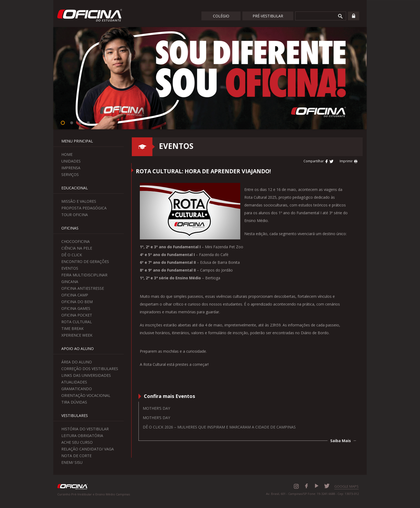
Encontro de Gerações (85, 261)
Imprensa (71, 168)
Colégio (221, 16)
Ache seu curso (77, 442)
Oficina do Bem (77, 302)
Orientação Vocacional (86, 395)
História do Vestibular (85, 429)
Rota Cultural (77, 322)
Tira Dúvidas (74, 402)
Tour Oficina (75, 215)
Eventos (70, 268)
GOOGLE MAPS (346, 486)
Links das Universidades (86, 375)
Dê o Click (72, 255)
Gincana (70, 282)
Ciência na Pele (77, 248)
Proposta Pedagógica (84, 208)
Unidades (71, 161)
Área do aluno (77, 362)
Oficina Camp (75, 295)
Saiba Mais (341, 441)
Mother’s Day (156, 408)
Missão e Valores (79, 201)
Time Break (72, 328)
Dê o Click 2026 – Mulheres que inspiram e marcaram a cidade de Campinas (219, 427)
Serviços (70, 174)
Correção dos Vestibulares (90, 369)
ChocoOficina (76, 241)
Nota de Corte (76, 456)
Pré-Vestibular (268, 16)
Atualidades (74, 382)
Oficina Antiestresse (83, 288)
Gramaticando (77, 389)
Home (67, 154)
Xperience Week (77, 335)
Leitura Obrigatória (82, 436)
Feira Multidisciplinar (84, 275)
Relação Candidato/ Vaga (88, 449)
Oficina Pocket (77, 315)
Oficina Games (76, 308)
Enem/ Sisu (72, 462)
